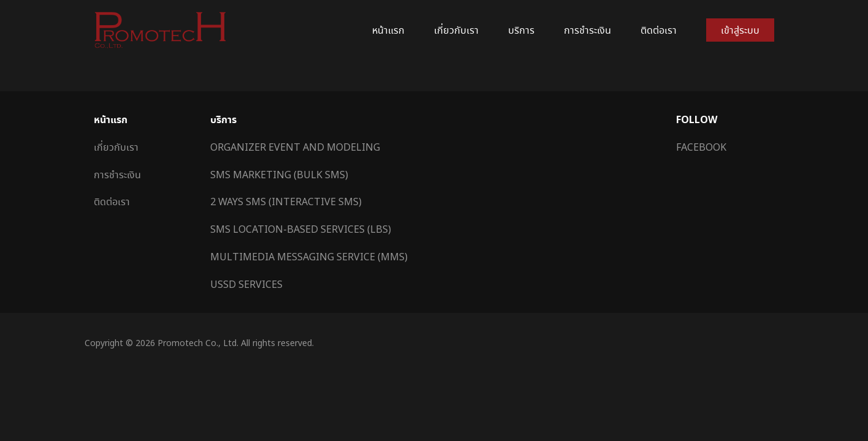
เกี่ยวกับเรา (456, 30)
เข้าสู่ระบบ (740, 30)
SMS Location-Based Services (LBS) (301, 229)
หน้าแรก (388, 30)
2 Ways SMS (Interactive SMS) (286, 202)
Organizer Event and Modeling (295, 147)
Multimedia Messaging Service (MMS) (309, 257)
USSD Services (246, 284)
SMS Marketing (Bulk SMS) (279, 175)
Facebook (701, 147)
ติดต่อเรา (659, 30)
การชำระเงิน (588, 30)
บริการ (521, 30)
